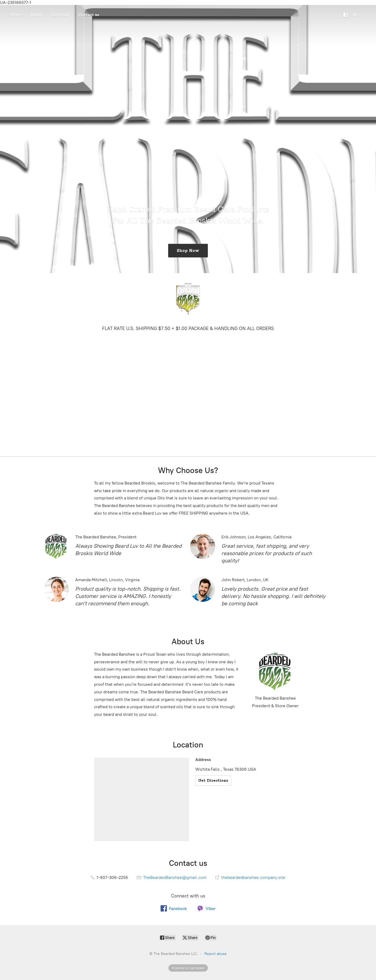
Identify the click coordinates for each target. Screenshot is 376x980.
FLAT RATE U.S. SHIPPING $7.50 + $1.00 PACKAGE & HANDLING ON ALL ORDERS (188, 328)
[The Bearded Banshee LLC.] (188, 299)
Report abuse (216, 954)
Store (16, 15)
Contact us (89, 15)
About (36, 15)
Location (60, 15)
